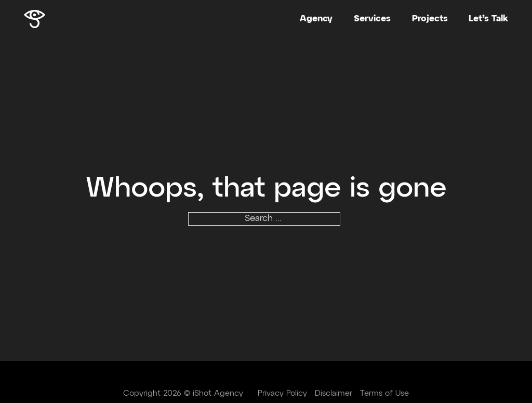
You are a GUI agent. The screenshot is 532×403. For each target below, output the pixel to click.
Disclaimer (334, 393)
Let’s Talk (488, 19)
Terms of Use (384, 393)
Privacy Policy (282, 393)
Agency (316, 19)
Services (372, 19)
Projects (430, 19)
